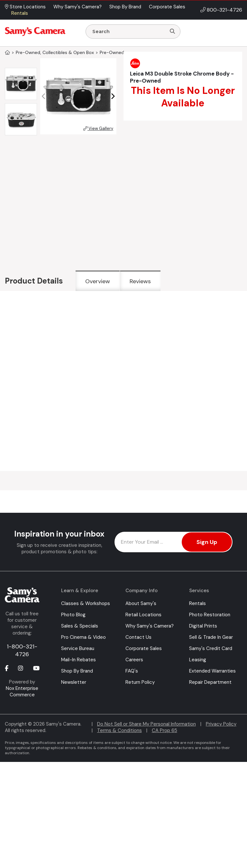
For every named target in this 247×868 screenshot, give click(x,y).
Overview (98, 281)
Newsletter (74, 682)
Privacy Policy (221, 724)
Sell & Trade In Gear (211, 637)
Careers (134, 660)
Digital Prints (203, 626)
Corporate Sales (144, 648)
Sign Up (207, 542)
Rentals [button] (20, 13)
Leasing (198, 660)
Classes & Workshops (86, 603)
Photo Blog (73, 615)
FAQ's (132, 671)
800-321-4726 (224, 10)
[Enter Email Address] (174, 542)
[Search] (172, 32)
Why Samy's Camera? (150, 626)
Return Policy (140, 682)
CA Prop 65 (165, 730)
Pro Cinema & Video (83, 637)
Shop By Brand (77, 671)
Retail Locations (143, 615)
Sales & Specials (80, 626)
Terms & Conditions (119, 730)
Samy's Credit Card (211, 648)
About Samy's (141, 603)
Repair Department (210, 682)
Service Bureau (78, 648)
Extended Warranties (212, 671)
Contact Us (138, 637)
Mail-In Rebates (78, 660)
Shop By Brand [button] (125, 7)
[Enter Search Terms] (128, 32)
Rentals (197, 603)
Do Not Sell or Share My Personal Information (146, 724)
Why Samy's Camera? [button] (78, 7)
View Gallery (98, 128)
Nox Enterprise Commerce (22, 692)
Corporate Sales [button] (167, 7)
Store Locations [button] (25, 7)
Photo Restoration (210, 615)
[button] (113, 96)
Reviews (140, 281)
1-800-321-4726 (22, 650)
